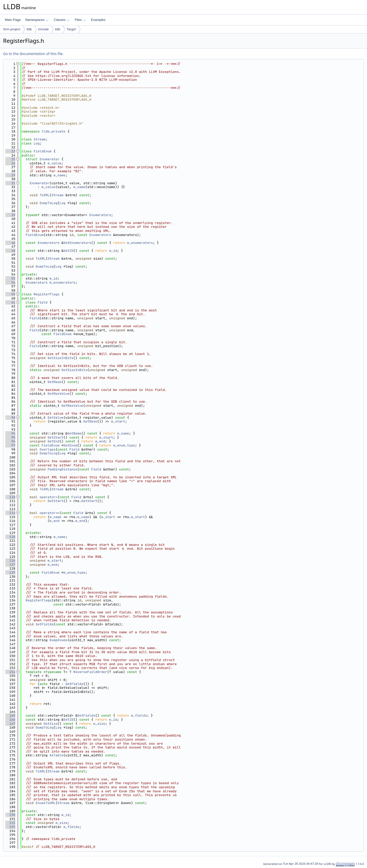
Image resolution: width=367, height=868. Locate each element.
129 (10, 573)
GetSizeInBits (60, 358)
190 (10, 815)
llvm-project (12, 29)
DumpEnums (58, 640)
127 (10, 565)
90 (10, 418)
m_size (99, 724)
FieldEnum (43, 151)
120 (10, 537)
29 (10, 175)
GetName (74, 433)
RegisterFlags (47, 294)
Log (37, 143)
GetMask (54, 382)
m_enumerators (140, 243)
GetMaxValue (58, 394)
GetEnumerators (77, 243)
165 (10, 715)
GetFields (74, 684)
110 (10, 497)
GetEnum (70, 445)
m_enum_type (124, 445)
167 (10, 724)
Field (42, 302)
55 (10, 278)
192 (10, 823)
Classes (62, 20)
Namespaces (37, 20)
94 (10, 433)
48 (10, 251)
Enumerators (100, 215)
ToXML (44, 195)
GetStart (55, 437)
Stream (40, 139)
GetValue (55, 418)
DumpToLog (48, 203)
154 (10, 672)
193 (10, 827)
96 (10, 441)
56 (10, 282)
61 (10, 302)
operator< (48, 497)
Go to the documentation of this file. (33, 54)
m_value (54, 163)
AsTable (56, 755)
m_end (100, 441)
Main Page (13, 20)
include (43, 29)
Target (71, 29)
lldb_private (54, 131)
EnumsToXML (46, 803)
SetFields (45, 624)
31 (10, 183)
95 (10, 437)
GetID (68, 251)
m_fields (139, 715)
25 (10, 159)
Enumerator (49, 159)
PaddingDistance (62, 469)
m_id (113, 251)
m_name (60, 175)
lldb (29, 29)
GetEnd (53, 441)
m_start (118, 421)
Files (80, 20)
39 (10, 215)
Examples (98, 20)
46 (10, 243)
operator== (49, 513)
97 (10, 445)
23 (10, 151)
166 (10, 720)
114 (10, 513)
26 (10, 163)
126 (10, 561)
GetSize (51, 724)
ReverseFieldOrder (90, 672)
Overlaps (47, 449)
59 (10, 294)
